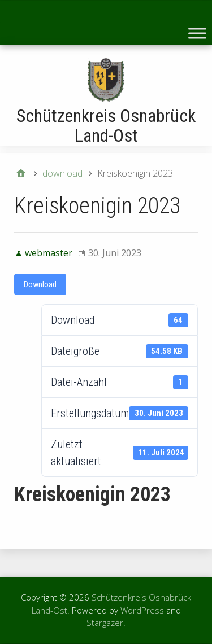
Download (40, 284)
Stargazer (105, 623)
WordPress (142, 610)
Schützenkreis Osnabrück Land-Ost (106, 126)
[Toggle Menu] (197, 33)
